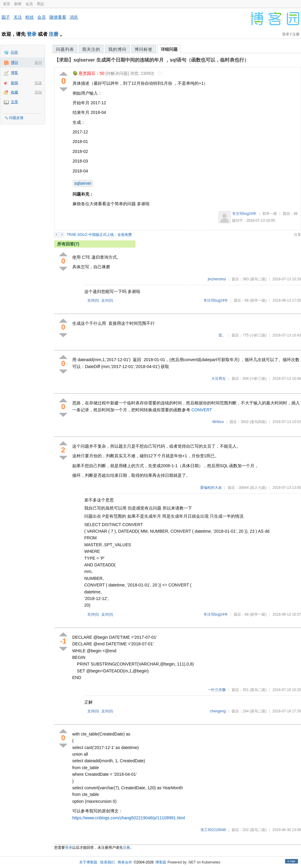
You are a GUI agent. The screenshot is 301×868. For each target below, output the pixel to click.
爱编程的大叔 (211, 488)
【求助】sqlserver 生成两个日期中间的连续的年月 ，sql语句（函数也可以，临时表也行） (152, 60)
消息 (74, 17)
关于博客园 (88, 862)
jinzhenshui (217, 279)
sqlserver (83, 183)
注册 (54, 34)
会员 (29, 4)
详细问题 (169, 49)
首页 (7, 4)
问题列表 (65, 49)
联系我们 (107, 862)
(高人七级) (258, 488)
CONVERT (202, 410)
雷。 (222, 335)
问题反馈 (16, 118)
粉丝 (29, 17)
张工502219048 (213, 830)
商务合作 (125, 862)
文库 (14, 102)
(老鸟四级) (258, 422)
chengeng (218, 711)
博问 (14, 62)
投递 (38, 83)
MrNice (218, 422)
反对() (107, 300)
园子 (6, 17)
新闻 (18, 4)
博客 (14, 73)
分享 (297, 235)
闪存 (14, 52)
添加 (38, 92)
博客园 (161, 862)
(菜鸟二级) (258, 279)
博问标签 (144, 49)
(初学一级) (258, 300)
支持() (93, 300)
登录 (32, 34)
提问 (38, 62)
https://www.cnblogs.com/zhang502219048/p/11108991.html (129, 818)
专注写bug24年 (244, 214)
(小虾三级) (258, 335)
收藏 (14, 92)
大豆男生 (219, 379)
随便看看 (58, 17)
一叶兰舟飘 (217, 690)
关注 (18, 17)
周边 (40, 4)
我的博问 (117, 49)
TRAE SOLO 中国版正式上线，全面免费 (99, 235)
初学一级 (270, 214)
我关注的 (91, 49)
